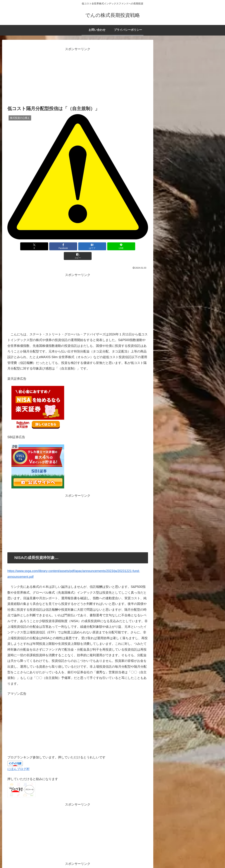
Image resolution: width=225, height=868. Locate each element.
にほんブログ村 (18, 759)
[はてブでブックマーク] (78, 246)
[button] (125, 246)
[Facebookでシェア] (54, 246)
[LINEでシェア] (101, 246)
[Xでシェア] (30, 246)
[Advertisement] (78, 77)
